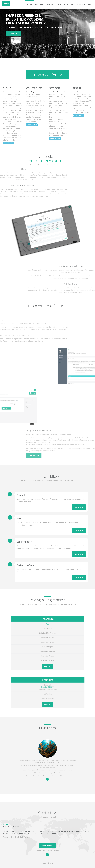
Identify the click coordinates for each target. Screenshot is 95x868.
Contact (81, 4)
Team (91, 4)
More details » (9, 143)
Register (69, 4)
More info (79, 507)
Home (29, 4)
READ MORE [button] (13, 33)
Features (40, 4)
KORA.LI (6, 3)
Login (59, 4)
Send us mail (48, 846)
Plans (50, 4)
